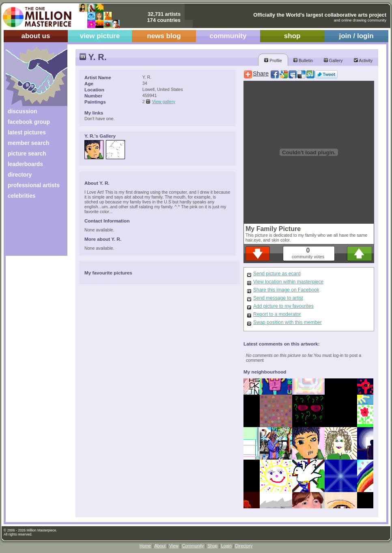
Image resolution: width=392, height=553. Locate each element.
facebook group (29, 122)
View (174, 546)
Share (261, 73)
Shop (212, 546)
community (228, 36)
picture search (27, 153)
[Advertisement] (31, 230)
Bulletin (303, 60)
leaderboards (25, 164)
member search (28, 143)
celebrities (22, 196)
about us (36, 36)
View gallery (164, 102)
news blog (164, 36)
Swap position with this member (288, 322)
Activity (363, 60)
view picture (100, 36)
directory (20, 175)
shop (292, 36)
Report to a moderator (277, 314)
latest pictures (27, 132)
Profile (273, 60)
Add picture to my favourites (283, 306)
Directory (244, 546)
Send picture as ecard (277, 274)
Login (226, 546)
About (160, 546)
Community (193, 546)
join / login (356, 36)
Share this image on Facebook (286, 290)
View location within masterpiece (288, 282)
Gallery (333, 60)
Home (145, 546)
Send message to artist (278, 298)
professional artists (34, 185)
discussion (22, 111)
